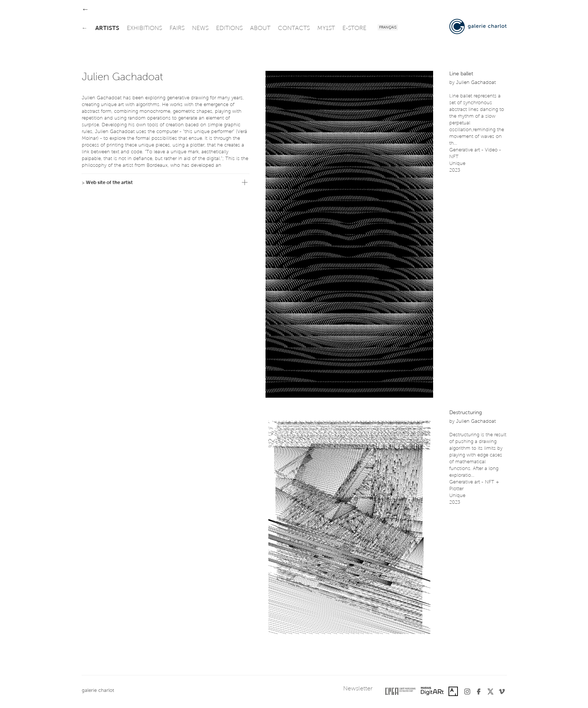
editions (229, 28)
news (200, 28)
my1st (326, 28)
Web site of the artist (109, 183)
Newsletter (358, 689)
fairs (177, 28)
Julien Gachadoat (476, 83)
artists (107, 28)
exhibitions (144, 28)
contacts (294, 28)
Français (388, 28)
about (260, 28)
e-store (354, 28)
